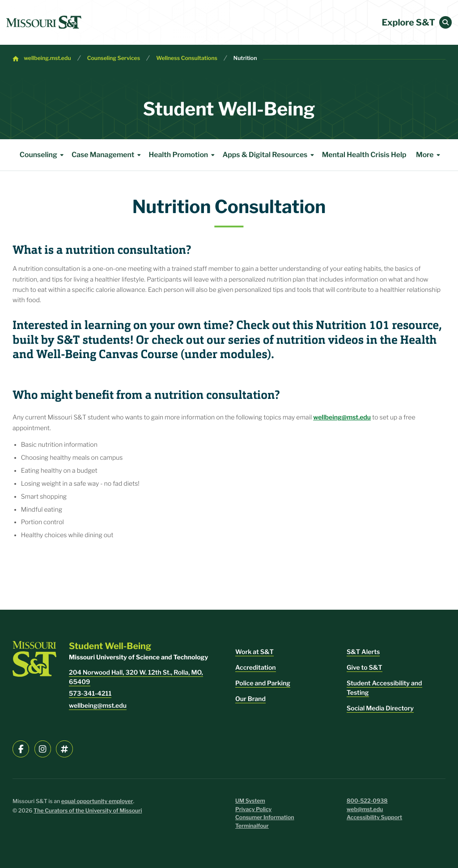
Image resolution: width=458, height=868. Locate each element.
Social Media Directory (380, 708)
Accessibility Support (374, 818)
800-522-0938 (367, 801)
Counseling (43, 155)
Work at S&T (254, 652)
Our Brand (250, 699)
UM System (250, 801)
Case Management (108, 155)
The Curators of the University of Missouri (88, 811)
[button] (445, 22)
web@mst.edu (365, 810)
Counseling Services (114, 58)
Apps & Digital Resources (269, 155)
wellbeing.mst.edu (47, 58)
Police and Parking (263, 683)
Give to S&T (365, 668)
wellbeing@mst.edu (342, 417)
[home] (44, 22)
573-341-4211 (90, 694)
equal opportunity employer (97, 802)
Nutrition (245, 58)
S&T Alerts (363, 652)
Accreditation (256, 668)
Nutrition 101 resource (377, 325)
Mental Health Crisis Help (364, 155)
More (430, 155)
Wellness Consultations (187, 58)
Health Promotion (183, 155)
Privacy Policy (253, 810)
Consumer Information (265, 818)
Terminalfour (252, 826)
